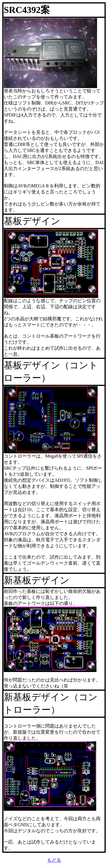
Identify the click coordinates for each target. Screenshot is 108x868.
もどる (54, 860)
